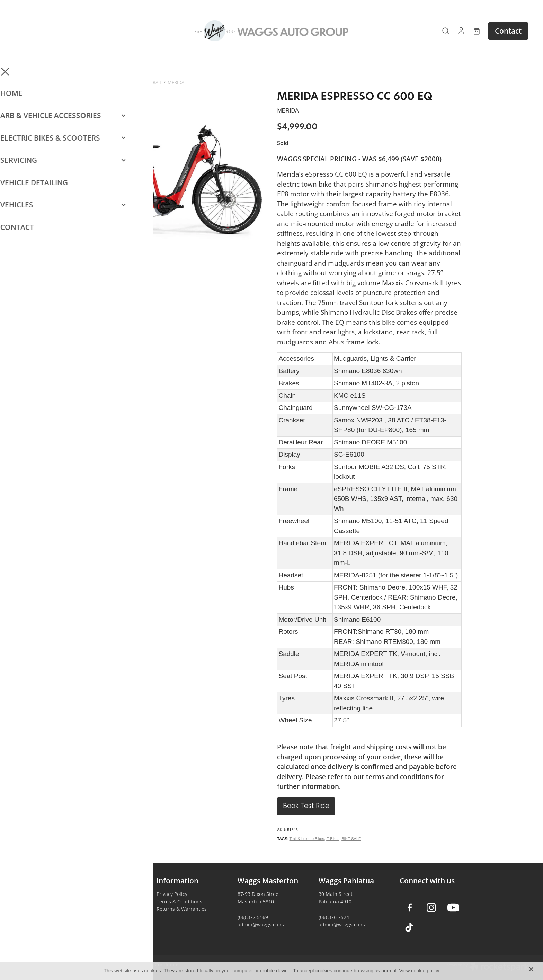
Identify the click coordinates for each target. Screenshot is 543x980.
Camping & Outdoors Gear (106, 902)
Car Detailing (91, 916)
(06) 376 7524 (334, 917)
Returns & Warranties (182, 909)
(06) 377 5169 (253, 917)
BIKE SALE (351, 839)
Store (88, 82)
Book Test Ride (306, 806)
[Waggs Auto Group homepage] (271, 31)
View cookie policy (419, 971)
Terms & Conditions (179, 902)
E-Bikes (333, 839)
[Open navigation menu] (79, 31)
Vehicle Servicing (95, 924)
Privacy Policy (172, 894)
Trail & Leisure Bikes (307, 839)
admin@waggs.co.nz (261, 924)
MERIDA (176, 82)
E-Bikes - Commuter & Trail (131, 82)
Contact (508, 31)
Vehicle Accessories (98, 894)
